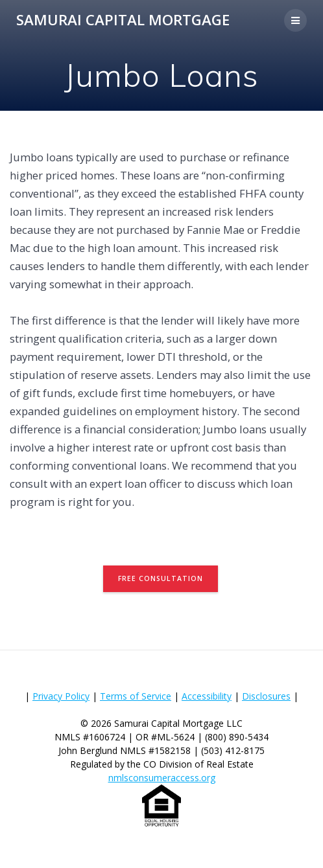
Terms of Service (136, 696)
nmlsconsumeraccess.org (162, 778)
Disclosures (266, 696)
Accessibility (207, 696)
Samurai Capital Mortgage (123, 20)
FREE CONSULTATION (161, 578)
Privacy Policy (61, 696)
